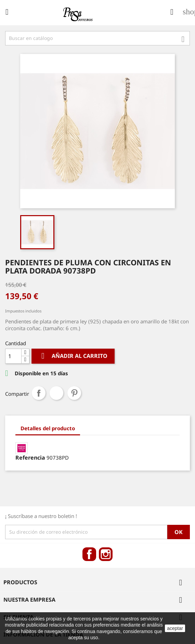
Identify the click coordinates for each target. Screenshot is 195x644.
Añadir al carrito (73, 356)
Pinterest (74, 393)
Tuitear (56, 393)
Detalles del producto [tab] (48, 428)
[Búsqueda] (97, 38)
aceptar (175, 628)
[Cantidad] (13, 356)
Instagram (106, 554)
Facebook (89, 554)
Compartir (39, 393)
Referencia (30, 458)
